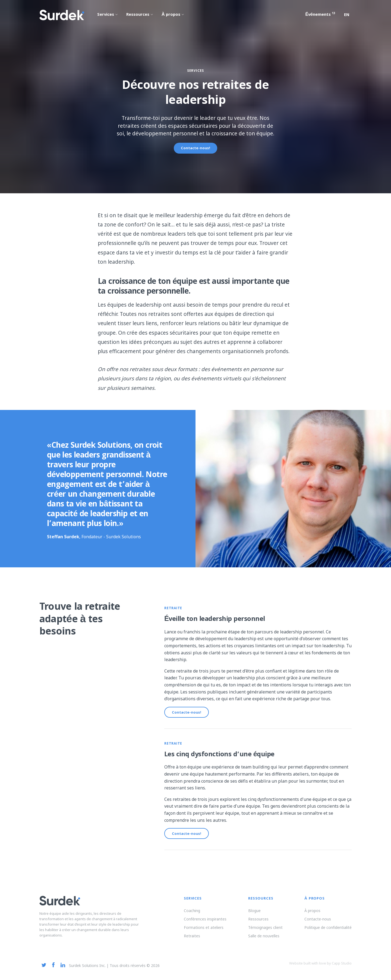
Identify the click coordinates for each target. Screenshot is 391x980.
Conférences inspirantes (205, 924)
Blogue (254, 915)
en (347, 15)
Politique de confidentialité (328, 932)
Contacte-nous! (196, 148)
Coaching (192, 915)
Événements (320, 15)
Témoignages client (265, 932)
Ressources (258, 924)
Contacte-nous (318, 924)
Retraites (192, 940)
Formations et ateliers (204, 932)
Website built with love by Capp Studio (320, 968)
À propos (312, 915)
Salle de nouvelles (264, 940)
